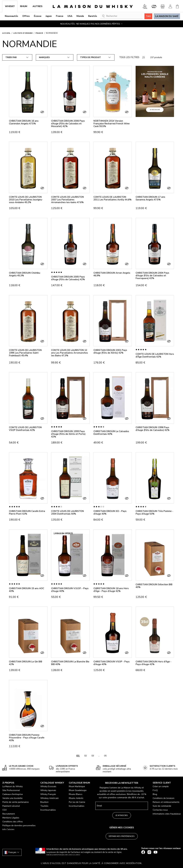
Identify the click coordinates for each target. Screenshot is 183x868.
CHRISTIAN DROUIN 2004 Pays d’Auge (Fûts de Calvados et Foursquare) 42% (152, 276)
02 (85, 756)
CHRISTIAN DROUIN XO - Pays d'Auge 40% (110, 512)
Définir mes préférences (122, 836)
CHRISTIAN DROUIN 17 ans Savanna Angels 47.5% (150, 198)
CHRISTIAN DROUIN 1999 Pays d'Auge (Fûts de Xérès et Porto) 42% (68, 434)
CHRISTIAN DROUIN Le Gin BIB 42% (26, 663)
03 (93, 756)
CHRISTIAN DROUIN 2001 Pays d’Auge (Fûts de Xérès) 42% (110, 351)
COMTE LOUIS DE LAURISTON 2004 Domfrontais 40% (67, 512)
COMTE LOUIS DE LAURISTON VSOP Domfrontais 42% (25, 429)
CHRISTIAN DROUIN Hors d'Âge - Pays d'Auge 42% (153, 663)
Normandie (52, 33)
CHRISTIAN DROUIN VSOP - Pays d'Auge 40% (112, 663)
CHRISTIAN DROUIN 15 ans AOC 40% (27, 590)
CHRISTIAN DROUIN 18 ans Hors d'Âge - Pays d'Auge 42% (111, 590)
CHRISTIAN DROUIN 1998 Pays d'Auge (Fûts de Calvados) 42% (152, 429)
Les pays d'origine (23, 33)
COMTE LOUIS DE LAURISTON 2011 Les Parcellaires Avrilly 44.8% (112, 198)
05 (105, 756)
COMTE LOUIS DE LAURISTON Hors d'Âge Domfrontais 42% (155, 355)
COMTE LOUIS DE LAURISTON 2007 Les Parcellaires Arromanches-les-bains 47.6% (67, 200)
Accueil (6, 33)
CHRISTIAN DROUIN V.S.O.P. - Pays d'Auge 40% (70, 590)
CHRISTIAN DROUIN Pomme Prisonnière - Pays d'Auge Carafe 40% (27, 738)
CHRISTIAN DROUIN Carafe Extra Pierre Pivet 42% (27, 512)
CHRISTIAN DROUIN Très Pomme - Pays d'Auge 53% (154, 512)
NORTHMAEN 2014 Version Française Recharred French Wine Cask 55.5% (112, 124)
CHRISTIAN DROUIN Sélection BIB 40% (154, 586)
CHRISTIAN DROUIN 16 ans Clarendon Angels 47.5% (24, 122)
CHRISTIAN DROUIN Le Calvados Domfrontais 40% (111, 433)
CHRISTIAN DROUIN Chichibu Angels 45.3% (25, 274)
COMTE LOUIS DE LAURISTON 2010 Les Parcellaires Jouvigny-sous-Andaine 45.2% (26, 200)
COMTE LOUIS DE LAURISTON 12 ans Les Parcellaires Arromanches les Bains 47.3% (70, 353)
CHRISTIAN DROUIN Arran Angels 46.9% (112, 274)
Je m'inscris (122, 815)
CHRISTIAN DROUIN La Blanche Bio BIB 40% (70, 663)
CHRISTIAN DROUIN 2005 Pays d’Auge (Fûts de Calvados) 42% (68, 278)
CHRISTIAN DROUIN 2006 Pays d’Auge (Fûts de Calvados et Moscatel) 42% (68, 124)
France (39, 33)
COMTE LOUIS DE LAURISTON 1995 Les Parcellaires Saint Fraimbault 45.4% (25, 353)
